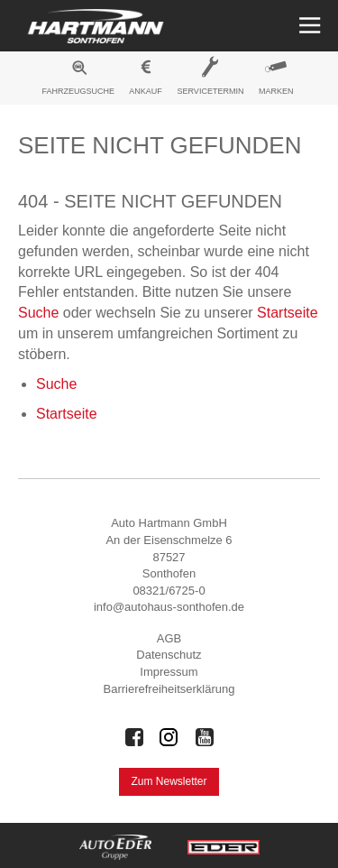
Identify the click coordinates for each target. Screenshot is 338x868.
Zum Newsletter (169, 781)
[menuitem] (78, 80)
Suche (38, 313)
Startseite (288, 313)
